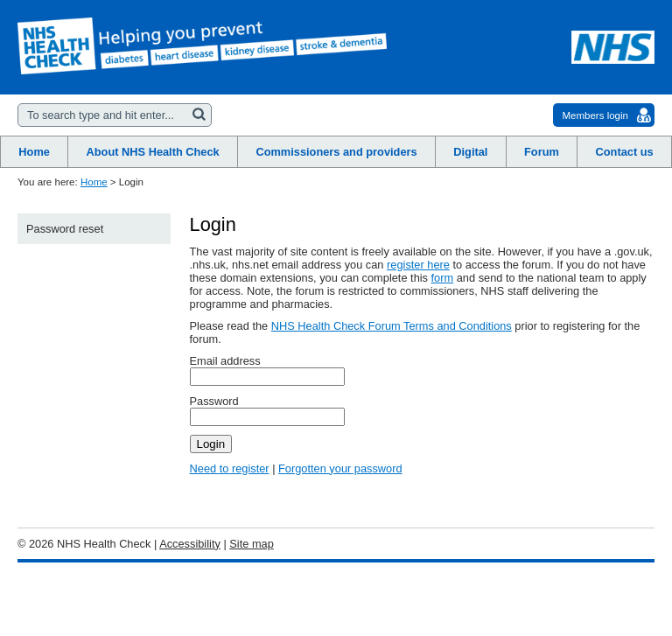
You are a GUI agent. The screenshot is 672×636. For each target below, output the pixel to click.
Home (94, 182)
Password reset (65, 229)
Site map (252, 544)
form (443, 278)
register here (418, 265)
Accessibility (190, 544)
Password (214, 401)
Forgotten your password (340, 468)
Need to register (230, 468)
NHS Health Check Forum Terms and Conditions (392, 326)
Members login (595, 115)
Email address (225, 361)
